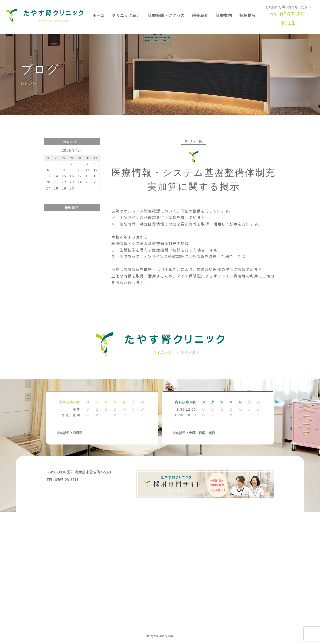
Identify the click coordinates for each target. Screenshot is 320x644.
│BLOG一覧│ (194, 141)
